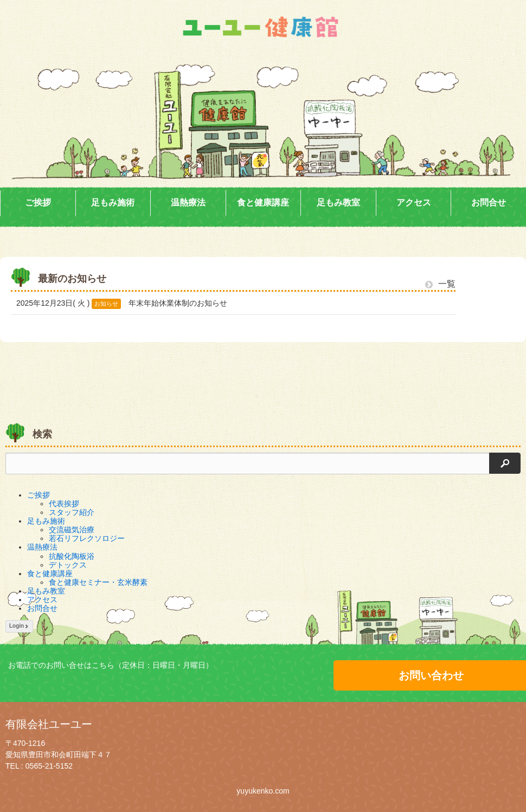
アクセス (414, 202)
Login (19, 626)
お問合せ (489, 202)
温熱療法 (188, 202)
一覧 (440, 284)
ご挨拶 (38, 202)
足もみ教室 (338, 202)
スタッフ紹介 (72, 512)
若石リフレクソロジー (87, 538)
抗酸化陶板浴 (72, 556)
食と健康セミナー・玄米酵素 (98, 582)
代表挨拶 (64, 504)
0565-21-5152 (49, 766)
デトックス (68, 565)
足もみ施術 (113, 202)
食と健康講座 (263, 202)
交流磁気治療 (72, 530)
